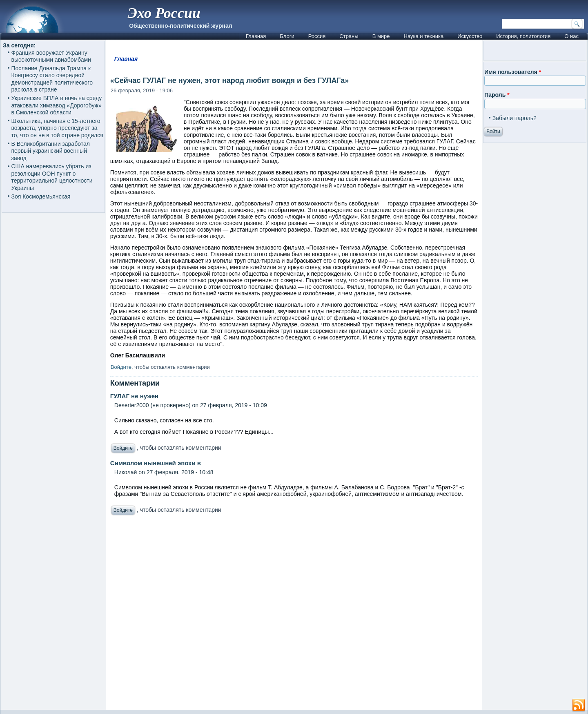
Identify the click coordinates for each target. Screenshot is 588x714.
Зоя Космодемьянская (41, 196)
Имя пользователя (513, 72)
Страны (349, 36)
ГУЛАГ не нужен (134, 396)
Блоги (287, 36)
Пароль (497, 95)
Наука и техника (424, 36)
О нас (571, 36)
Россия (317, 36)
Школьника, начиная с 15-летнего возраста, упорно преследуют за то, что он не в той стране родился (57, 128)
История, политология (523, 36)
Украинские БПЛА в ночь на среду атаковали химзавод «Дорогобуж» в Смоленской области (57, 105)
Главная (256, 36)
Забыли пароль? (514, 118)
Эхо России (164, 13)
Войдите (121, 367)
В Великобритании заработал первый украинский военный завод (51, 151)
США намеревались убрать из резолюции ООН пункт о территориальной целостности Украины (52, 177)
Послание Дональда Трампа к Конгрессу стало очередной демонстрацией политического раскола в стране (52, 79)
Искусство (470, 36)
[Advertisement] (294, 615)
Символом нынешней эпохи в (156, 463)
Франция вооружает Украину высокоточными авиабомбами (51, 56)
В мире (381, 36)
